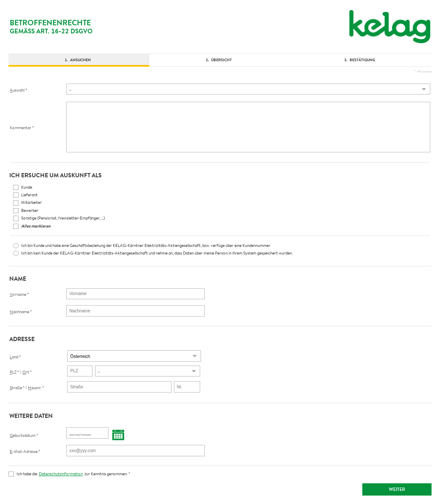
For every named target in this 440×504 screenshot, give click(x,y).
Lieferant (29, 195)
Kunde (27, 187)
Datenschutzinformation (61, 474)
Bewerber (30, 210)
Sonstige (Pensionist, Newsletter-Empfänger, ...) (63, 218)
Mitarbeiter (31, 202)
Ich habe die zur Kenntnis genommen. (73, 474)
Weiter (397, 489)
